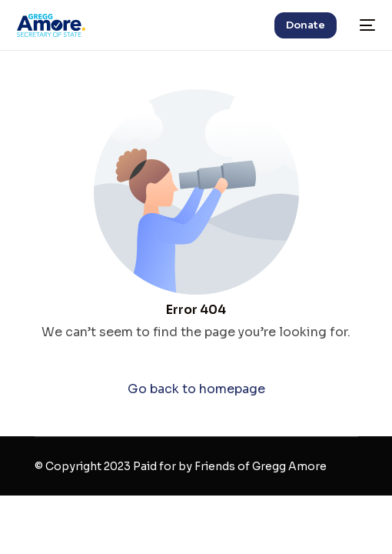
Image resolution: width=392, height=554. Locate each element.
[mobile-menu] (364, 25)
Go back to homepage (196, 389)
